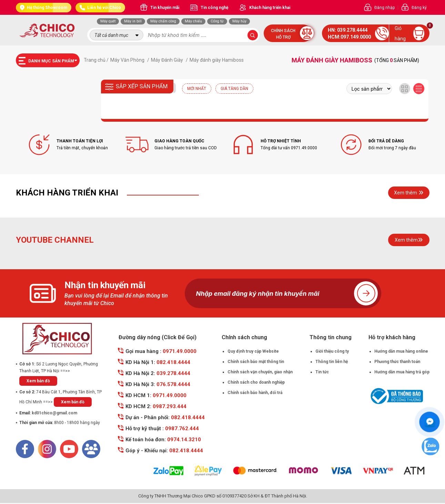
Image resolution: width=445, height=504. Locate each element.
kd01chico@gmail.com (54, 413)
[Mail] (91, 449)
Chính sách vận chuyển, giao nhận (260, 372)
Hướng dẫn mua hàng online (401, 351)
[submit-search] (253, 35)
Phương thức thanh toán (397, 362)
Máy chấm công (163, 21)
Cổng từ (217, 21)
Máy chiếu (193, 21)
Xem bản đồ (38, 381)
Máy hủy (239, 21)
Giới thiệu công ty (332, 351)
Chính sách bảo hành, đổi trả (255, 393)
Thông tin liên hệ (332, 362)
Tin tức (322, 372)
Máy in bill (133, 21)
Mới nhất (197, 89)
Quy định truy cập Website (253, 351)
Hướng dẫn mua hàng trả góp (402, 372)
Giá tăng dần (234, 89)
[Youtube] (69, 449)
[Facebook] (25, 449)
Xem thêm (409, 193)
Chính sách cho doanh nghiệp (256, 382)
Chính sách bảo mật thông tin (256, 362)
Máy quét (108, 21)
